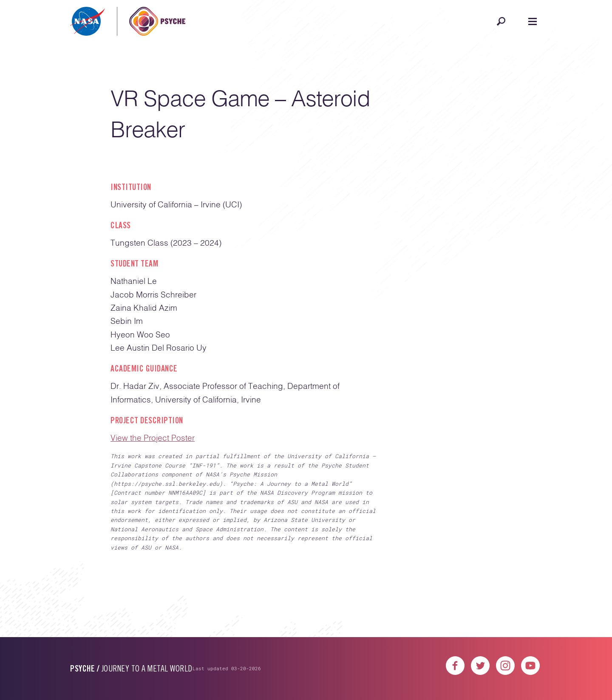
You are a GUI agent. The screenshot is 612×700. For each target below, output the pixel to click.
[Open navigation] (533, 21)
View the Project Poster (153, 438)
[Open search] (501, 21)
